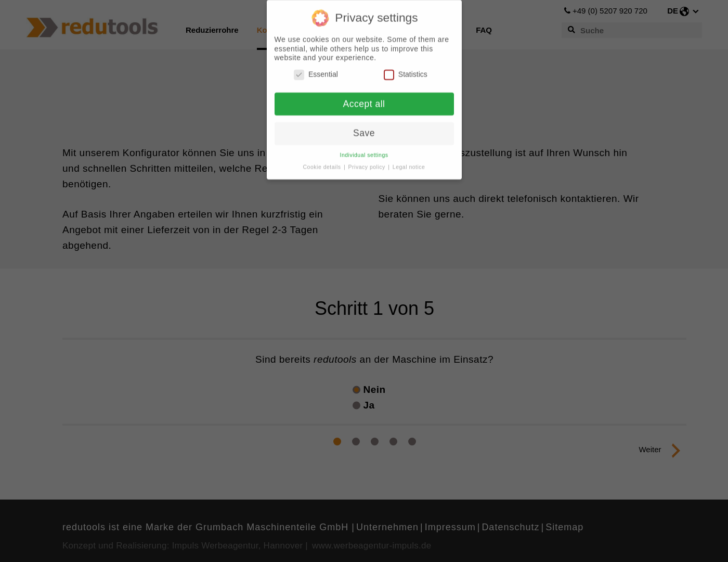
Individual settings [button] (364, 152)
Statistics (406, 72)
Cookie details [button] (323, 164)
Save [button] (364, 131)
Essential (316, 72)
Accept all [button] (364, 101)
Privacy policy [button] (368, 164)
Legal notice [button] (409, 164)
